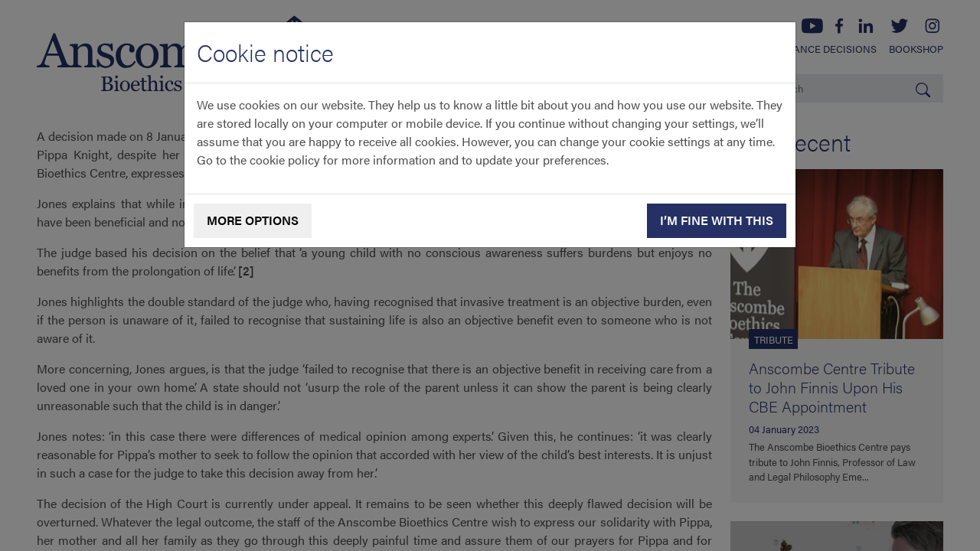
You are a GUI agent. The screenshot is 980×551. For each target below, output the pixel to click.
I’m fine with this (717, 220)
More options (253, 220)
